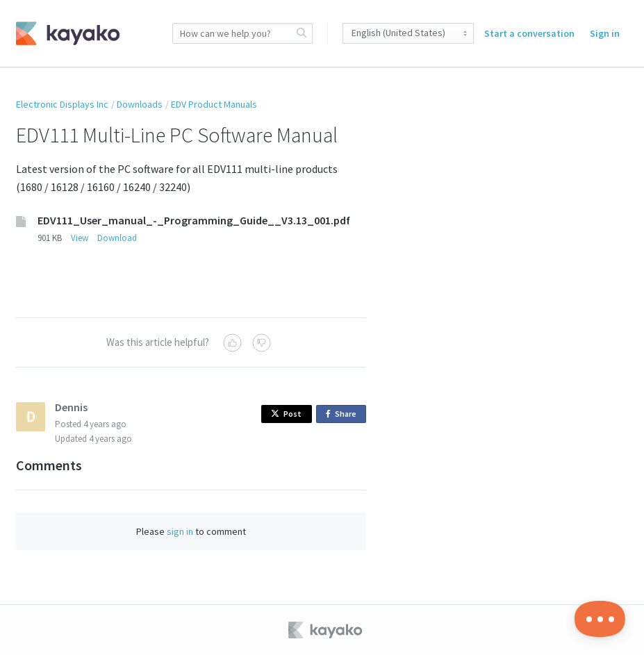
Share (344, 414)
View (80, 238)
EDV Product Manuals (214, 104)
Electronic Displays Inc (62, 104)
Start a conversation (529, 33)
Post (286, 414)
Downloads (140, 104)
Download (117, 238)
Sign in (605, 33)
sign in (180, 531)
